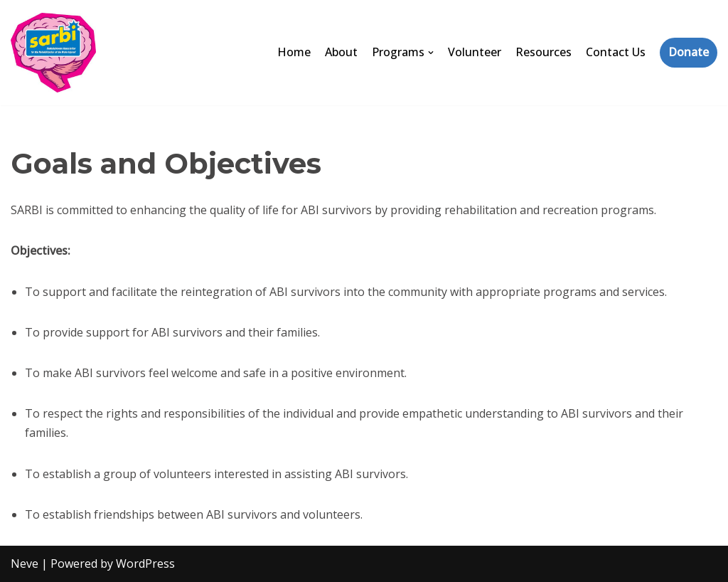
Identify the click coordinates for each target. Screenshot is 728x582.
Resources (544, 52)
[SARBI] (53, 53)
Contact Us (616, 52)
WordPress (145, 564)
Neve (25, 564)
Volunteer (475, 52)
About (341, 52)
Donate (689, 52)
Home (294, 52)
